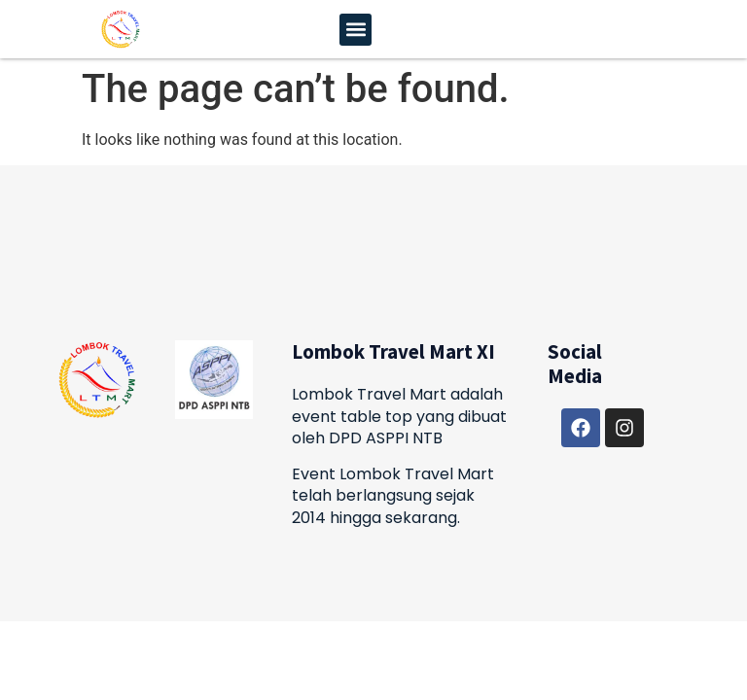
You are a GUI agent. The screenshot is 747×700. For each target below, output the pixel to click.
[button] (356, 30)
